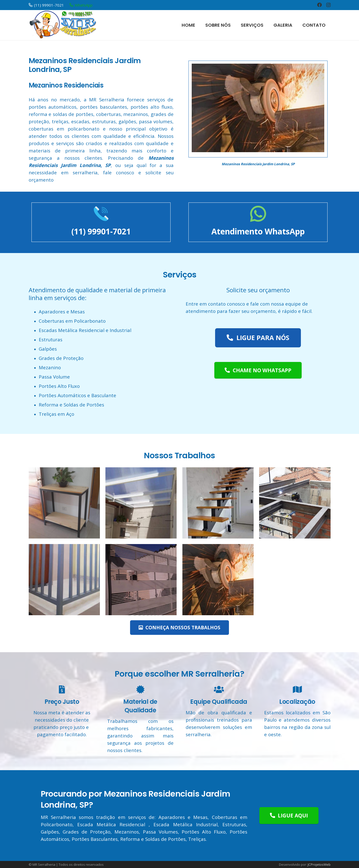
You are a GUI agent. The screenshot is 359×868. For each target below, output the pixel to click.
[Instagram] (328, 5)
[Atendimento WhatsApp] (258, 215)
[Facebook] (320, 5)
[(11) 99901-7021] (101, 215)
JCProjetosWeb (319, 864)
